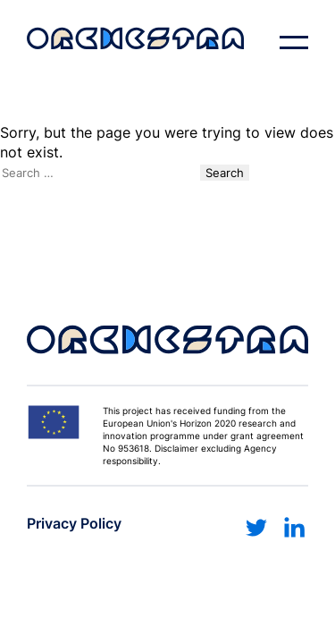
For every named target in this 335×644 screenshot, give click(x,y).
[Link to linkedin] (294, 528)
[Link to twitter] (256, 528)
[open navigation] (294, 43)
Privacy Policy (74, 523)
